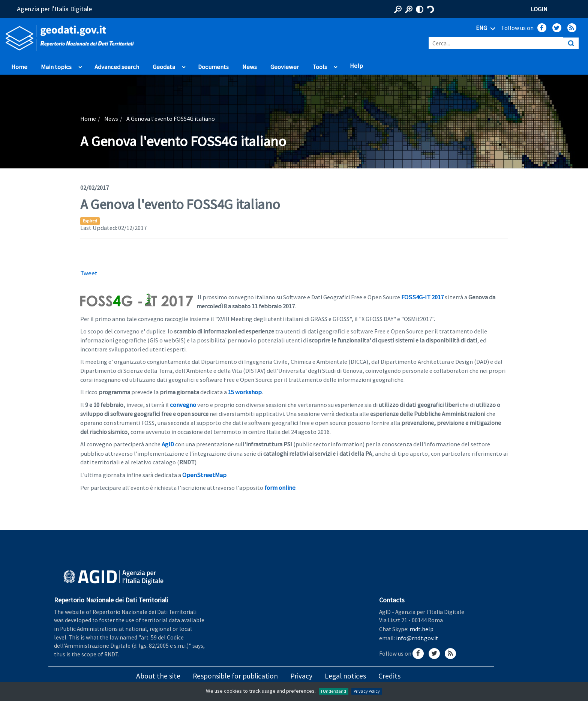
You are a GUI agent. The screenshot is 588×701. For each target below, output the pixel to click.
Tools (320, 67)
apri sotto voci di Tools (335, 65)
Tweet (89, 273)
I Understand (334, 691)
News (250, 67)
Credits (389, 676)
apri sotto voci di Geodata (184, 65)
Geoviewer (285, 67)
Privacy (301, 676)
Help (356, 66)
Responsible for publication (235, 676)
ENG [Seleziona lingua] (487, 29)
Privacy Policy (367, 691)
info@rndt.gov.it (417, 638)
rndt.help (421, 629)
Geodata (164, 67)
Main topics (56, 67)
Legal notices (345, 676)
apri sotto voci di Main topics (80, 65)
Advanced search (117, 67)
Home (19, 67)
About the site (158, 676)
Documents (213, 67)
